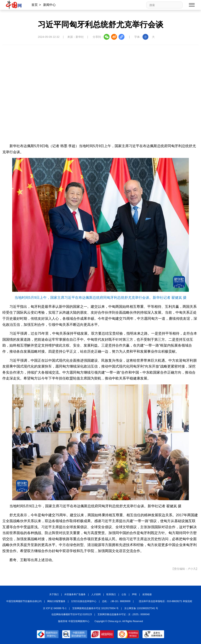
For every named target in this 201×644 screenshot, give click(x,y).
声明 (134, 594)
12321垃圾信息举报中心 (84, 601)
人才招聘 (96, 594)
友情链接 (147, 594)
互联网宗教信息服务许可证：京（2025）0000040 (124, 614)
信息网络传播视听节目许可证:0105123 (72, 614)
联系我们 (111, 594)
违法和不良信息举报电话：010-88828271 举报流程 (166, 601)
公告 (124, 594)
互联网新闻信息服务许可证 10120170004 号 (95, 608)
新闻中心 (49, 5)
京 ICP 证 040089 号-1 (55, 608)
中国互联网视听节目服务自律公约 (24, 601)
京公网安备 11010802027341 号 (141, 608)
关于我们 (54, 594)
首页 (35, 5)
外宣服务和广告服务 (75, 594)
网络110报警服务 (56, 601)
